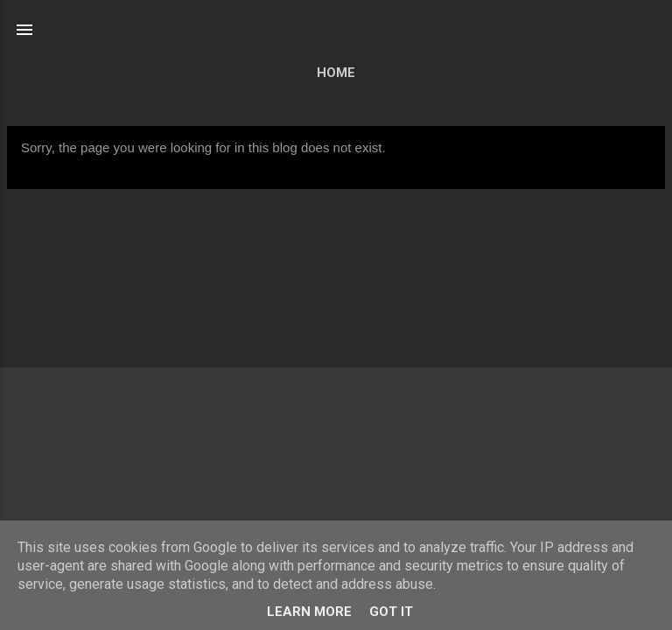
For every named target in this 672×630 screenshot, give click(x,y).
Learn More (309, 612)
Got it (391, 612)
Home (336, 73)
